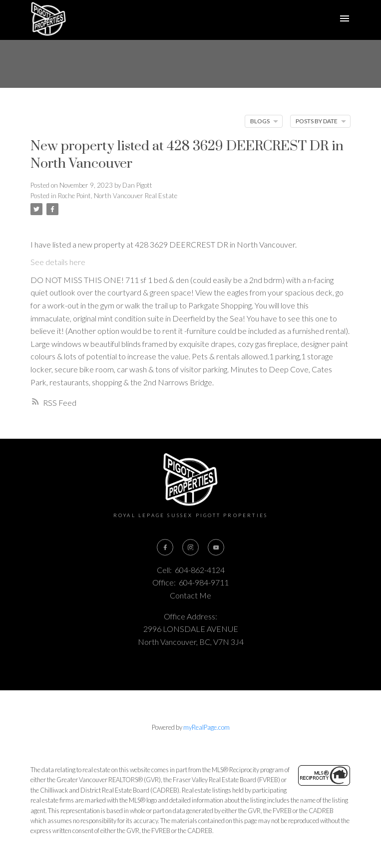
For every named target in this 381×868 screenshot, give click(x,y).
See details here (58, 262)
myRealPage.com (206, 727)
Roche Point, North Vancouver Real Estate (118, 196)
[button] (165, 547)
